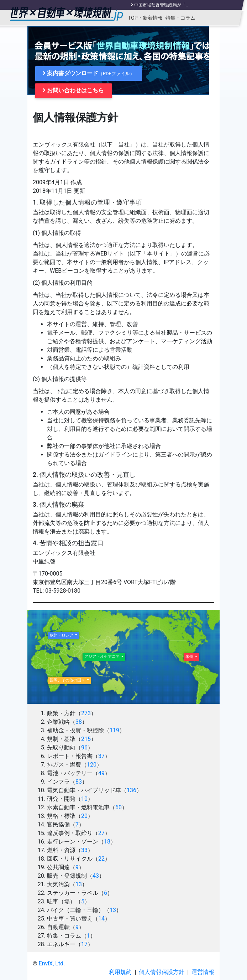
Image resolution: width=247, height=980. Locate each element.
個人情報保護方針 (162, 972)
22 (101, 859)
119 (114, 730)
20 (84, 816)
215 (86, 739)
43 (96, 876)
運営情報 (203, 972)
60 (119, 807)
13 (79, 884)
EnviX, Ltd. (52, 963)
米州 (190, 657)
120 (92, 765)
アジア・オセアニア (103, 657)
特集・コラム (180, 18)
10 (84, 799)
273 (86, 713)
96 (84, 747)
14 (101, 919)
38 (79, 722)
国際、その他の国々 (68, 680)
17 (84, 944)
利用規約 (120, 972)
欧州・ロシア (62, 635)
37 (101, 756)
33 (84, 850)
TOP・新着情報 (145, 18)
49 (101, 773)
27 (101, 833)
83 (79, 782)
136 (132, 790)
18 (107, 842)
